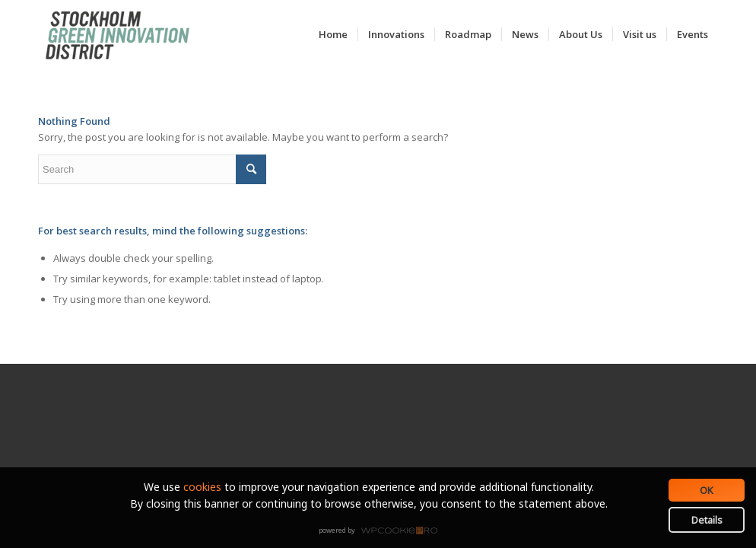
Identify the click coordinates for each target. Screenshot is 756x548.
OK (707, 490)
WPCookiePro (382, 531)
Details (707, 520)
